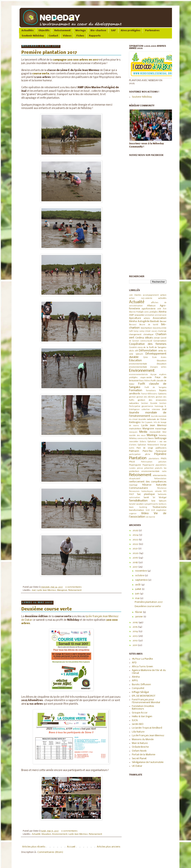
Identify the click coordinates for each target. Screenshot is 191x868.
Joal (34, 590)
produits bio (161, 468)
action (163, 295)
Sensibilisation (138, 501)
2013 (135, 636)
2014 (136, 631)
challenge (162, 331)
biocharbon (146, 328)
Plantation (138, 458)
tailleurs (163, 504)
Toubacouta (159, 507)
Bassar (163, 321)
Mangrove (62, 590)
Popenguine (135, 465)
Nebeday (163, 436)
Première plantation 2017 (49, 53)
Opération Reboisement (148, 445)
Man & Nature (140, 743)
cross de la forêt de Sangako (152, 347)
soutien (140, 504)
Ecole (154, 357)
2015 (135, 627)
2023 (136, 540)
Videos (67, 36)
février (139, 612)
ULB (148, 510)
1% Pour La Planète (142, 659)
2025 (136, 531)
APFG (135, 681)
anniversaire (161, 315)
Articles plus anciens (109, 847)
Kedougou (135, 422)
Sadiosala (162, 494)
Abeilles (138, 295)
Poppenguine (148, 465)
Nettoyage (161, 438)
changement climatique (141, 335)
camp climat (145, 331)
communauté (146, 341)
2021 (135, 549)
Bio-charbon (98, 31)
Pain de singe (145, 448)
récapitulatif (135, 479)
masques (133, 432)
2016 (136, 622)
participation (135, 454)
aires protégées (151, 312)
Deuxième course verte (47, 609)
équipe (154, 375)
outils (132, 448)
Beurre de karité (149, 325)
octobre (140, 576)
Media (143, 432)
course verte (41, 74)
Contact (53, 36)
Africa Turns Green (142, 667)
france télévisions (149, 394)
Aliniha (162, 312)
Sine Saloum (159, 501)
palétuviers (161, 448)
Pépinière (160, 454)
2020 (136, 553)
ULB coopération (159, 510)
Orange (163, 445)
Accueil (71, 847)
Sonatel (132, 504)
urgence (133, 514)
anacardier (140, 315)
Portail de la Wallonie (144, 755)
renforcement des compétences (148, 482)
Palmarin (134, 451)
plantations (154, 459)
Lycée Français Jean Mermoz (148, 736)
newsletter (134, 442)
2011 (135, 645)
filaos (141, 381)
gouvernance (147, 406)
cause (154, 331)
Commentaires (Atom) (50, 852)
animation (150, 315)
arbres (147, 318)
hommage (159, 406)
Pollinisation (147, 462)
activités (162, 298)
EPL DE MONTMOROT (144, 696)
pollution (162, 462)
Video (145, 513)
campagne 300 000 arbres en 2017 (75, 60)
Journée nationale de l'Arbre (152, 419)
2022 (136, 544)
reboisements (160, 475)
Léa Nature (138, 732)
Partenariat (161, 451)
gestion (132, 397)
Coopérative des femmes (148, 344)
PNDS (164, 459)
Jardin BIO (138, 724)
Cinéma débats (144, 338)
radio (164, 471)
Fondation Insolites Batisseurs (143, 708)
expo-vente (146, 378)
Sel (154, 498)
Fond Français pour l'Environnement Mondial (146, 701)
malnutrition (135, 429)
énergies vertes (158, 367)
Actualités (28, 31)
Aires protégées (130, 31)
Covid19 (133, 347)
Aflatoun (151, 306)
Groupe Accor (140, 713)
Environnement (60, 834)
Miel (164, 432)
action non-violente (141, 298)
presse (140, 468)
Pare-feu (148, 451)
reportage (133, 485)
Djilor (146, 357)
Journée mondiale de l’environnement (148, 414)
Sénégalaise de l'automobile (148, 762)
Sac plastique (146, 494)
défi (137, 351)
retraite (158, 491)
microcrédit (155, 432)
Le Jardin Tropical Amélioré (147, 728)
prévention (149, 468)
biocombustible (160, 328)
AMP (131, 315)
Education (46, 834)
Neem (151, 438)
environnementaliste (138, 375)
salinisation (135, 498)
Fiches (80, 36)
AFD (134, 663)
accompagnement (151, 295)
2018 (135, 562)
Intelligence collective (139, 410)
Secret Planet (139, 759)
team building (138, 507)
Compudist (138, 688)
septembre (142, 580)
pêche (148, 454)
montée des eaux (137, 436)
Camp (136, 331)
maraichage (161, 429)
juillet (138, 589)
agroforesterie (149, 309)
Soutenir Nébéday (33, 36)
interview (156, 410)
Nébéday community (138, 439)
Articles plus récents (34, 847)
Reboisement (62, 31)
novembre (141, 571)
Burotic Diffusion (141, 685)
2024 (136, 535)
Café (131, 331)
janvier (139, 617)
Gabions (162, 394)
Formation (136, 390)
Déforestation (148, 351)
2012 (135, 641)
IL (166, 406)
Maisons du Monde (143, 740)
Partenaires (152, 31)
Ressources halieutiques (141, 491)
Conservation (160, 341)
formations (151, 391)
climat (157, 338)
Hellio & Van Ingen (142, 717)
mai (138, 598)
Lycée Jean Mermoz (46, 590)
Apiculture (135, 318)
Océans (143, 442)
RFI (165, 491)
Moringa (80, 31)
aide (159, 309)
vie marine (150, 517)
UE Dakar (137, 766)
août (138, 585)
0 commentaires (73, 587)
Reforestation (160, 479)
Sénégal (163, 498)
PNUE (132, 462)
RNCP (131, 494)
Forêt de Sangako (155, 388)
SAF (113, 31)
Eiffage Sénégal (140, 692)
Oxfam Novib (139, 751)
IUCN (135, 720)
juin (138, 594)
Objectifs (44, 31)
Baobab (155, 321)
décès (132, 351)
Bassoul (133, 325)
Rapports (95, 36)
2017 (135, 567)
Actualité (36, 834)
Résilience (162, 488)
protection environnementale (144, 471)
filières (147, 381)
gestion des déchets (146, 397)
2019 (131, 295)
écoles (164, 357)
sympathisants (151, 504)
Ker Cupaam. (147, 423)
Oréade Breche (140, 747)
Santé (146, 498)
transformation (137, 510)
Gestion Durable (149, 403)
